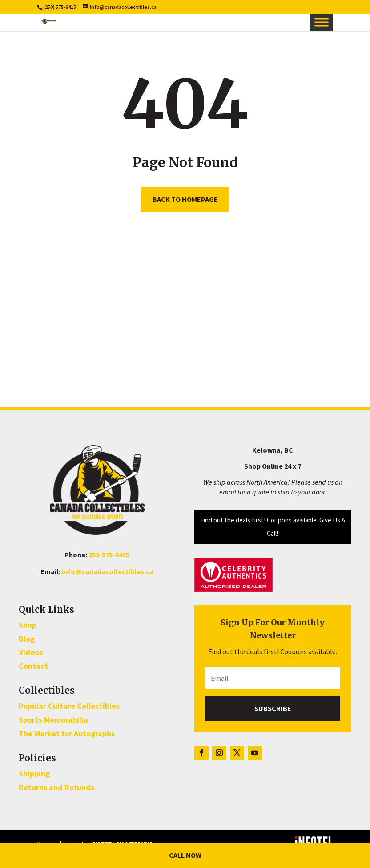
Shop (28, 625)
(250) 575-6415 (60, 7)
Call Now (185, 855)
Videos (31, 652)
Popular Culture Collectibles (69, 706)
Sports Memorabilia (53, 720)
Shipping (34, 774)
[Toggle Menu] (322, 22)
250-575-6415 (109, 555)
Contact (33, 666)
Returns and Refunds (56, 787)
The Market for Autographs (67, 733)
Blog (27, 639)
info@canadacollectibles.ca (108, 571)
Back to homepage (185, 199)
